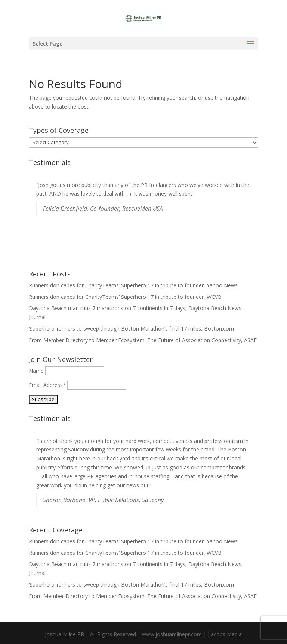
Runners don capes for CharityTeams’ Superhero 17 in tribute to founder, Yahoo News (133, 285)
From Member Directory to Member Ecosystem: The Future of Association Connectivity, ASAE (143, 340)
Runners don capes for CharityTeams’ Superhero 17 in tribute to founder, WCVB (125, 297)
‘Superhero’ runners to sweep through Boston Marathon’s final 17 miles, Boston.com (131, 329)
